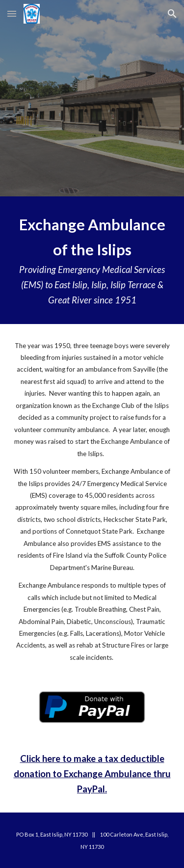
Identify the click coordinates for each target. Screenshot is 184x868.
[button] (12, 14)
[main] (92, 260)
